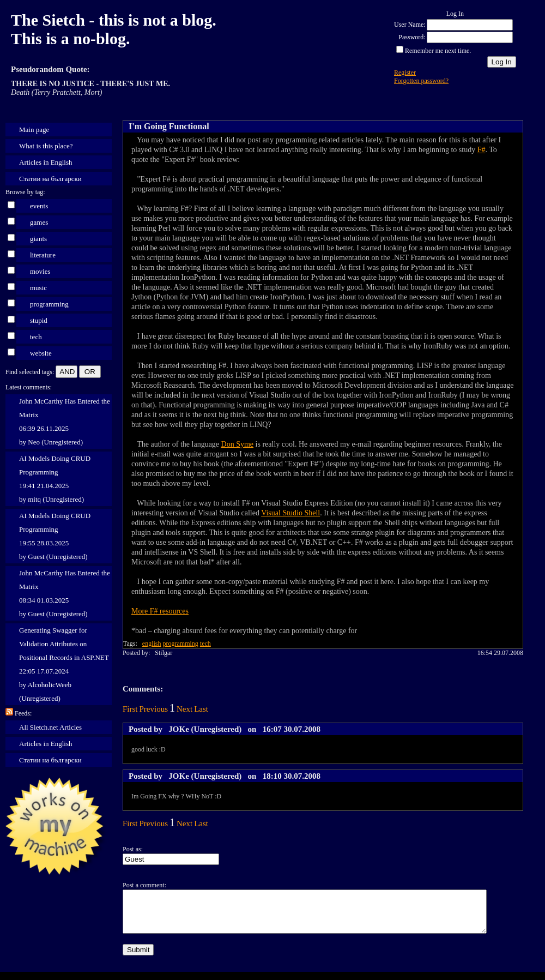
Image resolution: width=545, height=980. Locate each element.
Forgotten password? (421, 81)
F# (482, 150)
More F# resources (160, 611)
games (39, 222)
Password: (412, 37)
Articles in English (46, 162)
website (41, 353)
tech (36, 337)
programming (49, 304)
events (39, 206)
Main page (34, 130)
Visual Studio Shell (290, 513)
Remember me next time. (438, 51)
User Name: (410, 25)
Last (201, 709)
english (152, 644)
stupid (39, 320)
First (130, 709)
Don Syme (238, 444)
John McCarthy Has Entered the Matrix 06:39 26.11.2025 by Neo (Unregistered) (65, 422)
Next (184, 709)
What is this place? (46, 146)
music (38, 288)
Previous (154, 709)
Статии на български (50, 179)
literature (43, 255)
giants (38, 239)
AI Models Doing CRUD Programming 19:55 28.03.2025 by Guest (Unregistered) (55, 536)
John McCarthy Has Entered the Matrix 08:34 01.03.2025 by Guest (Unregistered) (65, 593)
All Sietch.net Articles (50, 727)
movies (40, 271)
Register (405, 73)
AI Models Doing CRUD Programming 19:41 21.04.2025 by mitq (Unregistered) (55, 479)
